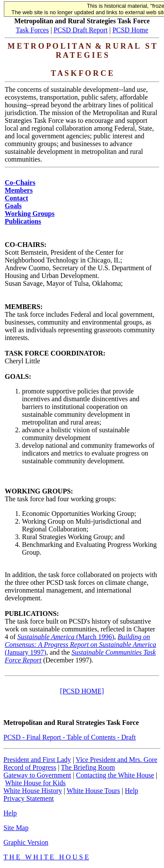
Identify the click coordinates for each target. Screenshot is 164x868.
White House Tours (93, 791)
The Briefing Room (88, 767)
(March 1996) (66, 637)
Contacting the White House (115, 775)
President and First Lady (37, 760)
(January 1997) (80, 645)
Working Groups (30, 214)
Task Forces (32, 30)
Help (132, 791)
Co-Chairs (20, 183)
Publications (23, 221)
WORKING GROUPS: (39, 491)
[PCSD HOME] (82, 691)
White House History (33, 791)
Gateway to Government (37, 775)
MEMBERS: (24, 307)
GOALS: (18, 376)
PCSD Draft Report (81, 30)
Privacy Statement (29, 798)
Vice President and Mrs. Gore (117, 760)
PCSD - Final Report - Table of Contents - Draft (70, 737)
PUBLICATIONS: (32, 614)
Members (19, 190)
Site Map (16, 828)
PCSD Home (130, 30)
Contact (16, 198)
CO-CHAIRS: (26, 245)
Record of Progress (30, 767)
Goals (13, 206)
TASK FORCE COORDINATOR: (55, 353)
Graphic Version (26, 842)
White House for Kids (36, 783)
